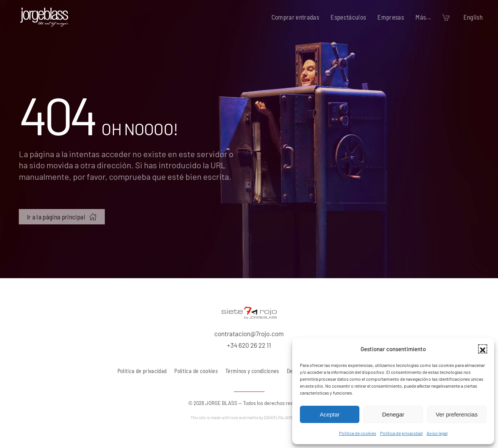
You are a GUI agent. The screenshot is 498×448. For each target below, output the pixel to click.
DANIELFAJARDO (286, 417)
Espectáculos (348, 17)
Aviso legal (437, 433)
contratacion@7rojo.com (249, 334)
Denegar (393, 414)
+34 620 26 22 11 (249, 345)
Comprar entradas (295, 17)
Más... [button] (423, 17)
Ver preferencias (457, 414)
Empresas (391, 17)
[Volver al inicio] (44, 17)
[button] (483, 349)
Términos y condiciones (252, 371)
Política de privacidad (401, 433)
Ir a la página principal (62, 217)
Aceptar (330, 414)
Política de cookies (358, 433)
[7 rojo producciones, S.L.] (249, 312)
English (473, 17)
